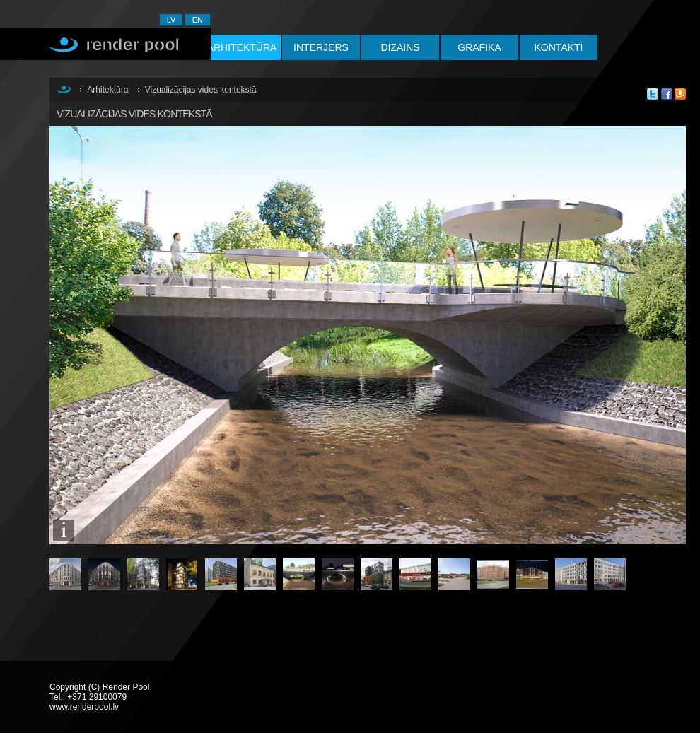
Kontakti (559, 47)
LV (171, 20)
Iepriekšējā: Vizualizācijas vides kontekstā (212, 346)
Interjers (321, 47)
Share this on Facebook (667, 94)
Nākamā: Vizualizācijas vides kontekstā (537, 346)
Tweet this (653, 94)
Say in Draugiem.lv (680, 94)
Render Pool (105, 44)
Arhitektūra (242, 47)
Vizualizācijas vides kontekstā (201, 90)
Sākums (64, 89)
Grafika (479, 47)
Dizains (400, 47)
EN (198, 20)
